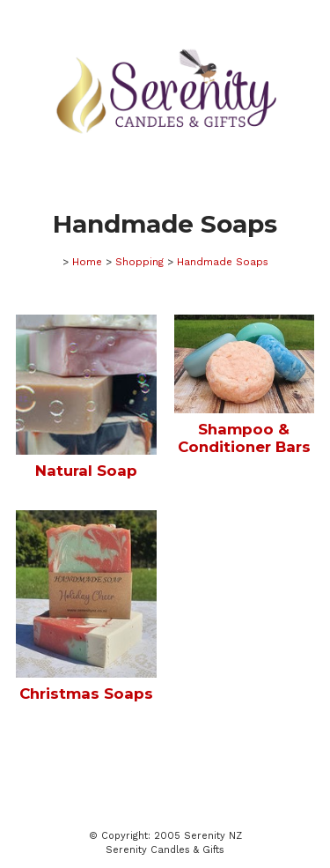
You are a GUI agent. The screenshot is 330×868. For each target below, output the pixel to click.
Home (87, 262)
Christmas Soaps (86, 694)
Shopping (139, 262)
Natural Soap (86, 471)
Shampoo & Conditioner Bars (244, 438)
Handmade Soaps (223, 262)
